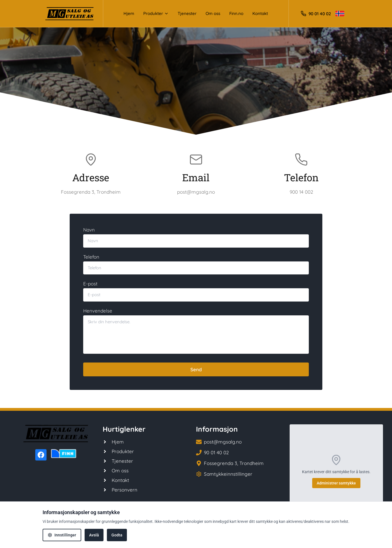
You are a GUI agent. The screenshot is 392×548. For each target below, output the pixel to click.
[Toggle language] (340, 14)
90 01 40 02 (320, 14)
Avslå (94, 535)
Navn (89, 230)
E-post (90, 284)
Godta (117, 535)
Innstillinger (62, 535)
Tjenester (187, 13)
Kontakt (260, 13)
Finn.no (236, 13)
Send (196, 369)
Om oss (213, 13)
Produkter (156, 13)
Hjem (129, 13)
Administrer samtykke (336, 483)
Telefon (91, 257)
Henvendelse (98, 311)
